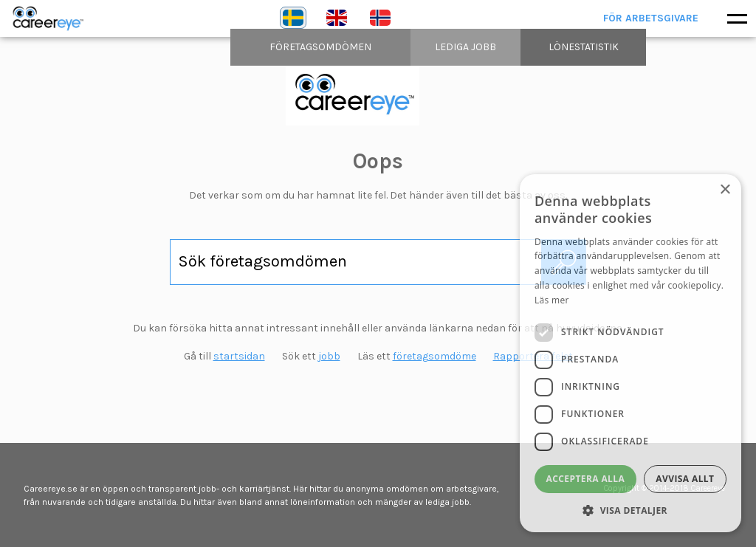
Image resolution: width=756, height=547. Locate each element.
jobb (329, 356)
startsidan (239, 356)
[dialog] (630, 353)
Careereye (52, 18)
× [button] (725, 190)
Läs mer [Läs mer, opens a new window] (552, 300)
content (378, 94)
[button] (630, 510)
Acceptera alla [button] (586, 479)
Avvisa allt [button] (685, 479)
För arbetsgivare (651, 18)
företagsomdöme (434, 356)
